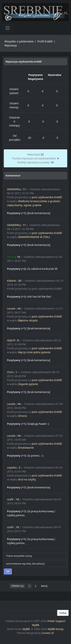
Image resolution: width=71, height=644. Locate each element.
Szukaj (63, 613)
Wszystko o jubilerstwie (19, 41)
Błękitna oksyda (28, 320)
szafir (10, 499)
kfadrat (11, 281)
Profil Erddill (45, 41)
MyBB (26, 629)
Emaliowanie (26, 448)
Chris (10, 372)
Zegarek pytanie (28, 384)
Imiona (22, 416)
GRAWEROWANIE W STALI (34, 237)
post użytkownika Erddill (47, 197)
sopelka (12, 467)
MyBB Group (56, 629)
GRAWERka (14, 189)
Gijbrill (11, 340)
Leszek (11, 308)
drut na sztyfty (27, 479)
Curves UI (48, 633)
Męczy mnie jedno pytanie (34, 352)
